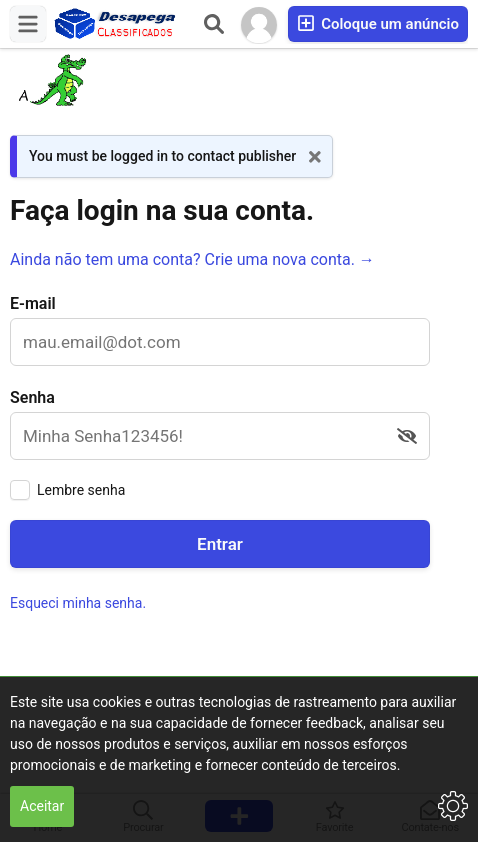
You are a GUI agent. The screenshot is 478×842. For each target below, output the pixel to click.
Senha (32, 397)
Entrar (220, 544)
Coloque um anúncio (378, 23)
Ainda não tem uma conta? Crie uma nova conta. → (192, 259)
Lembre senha (81, 490)
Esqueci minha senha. (78, 603)
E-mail (33, 303)
